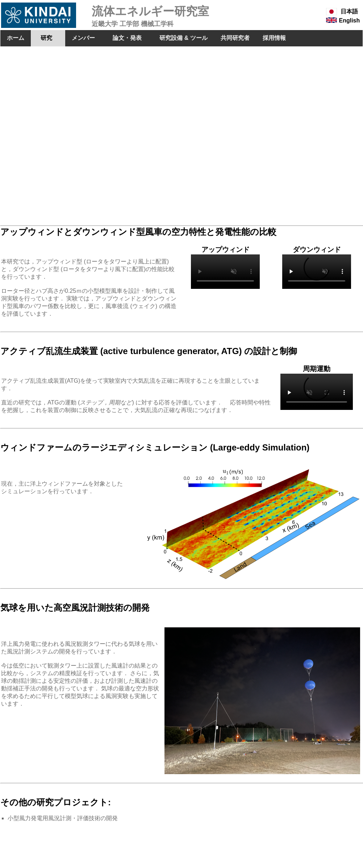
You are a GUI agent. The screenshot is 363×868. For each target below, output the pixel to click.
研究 (48, 38)
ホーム (16, 38)
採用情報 (274, 38)
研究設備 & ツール (183, 38)
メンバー (83, 38)
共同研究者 (235, 38)
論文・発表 (127, 38)
